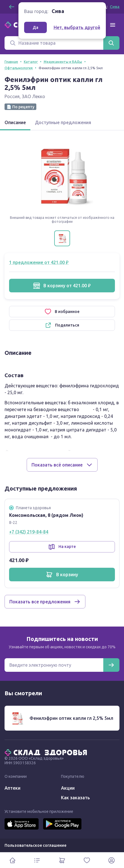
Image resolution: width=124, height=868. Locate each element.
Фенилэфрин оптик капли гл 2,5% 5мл (71, 718)
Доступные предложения (63, 122)
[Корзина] (62, 860)
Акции (68, 788)
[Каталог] (37, 860)
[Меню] (113, 25)
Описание (15, 122)
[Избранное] (87, 860)
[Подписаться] (111, 665)
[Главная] (47, 752)
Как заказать (75, 798)
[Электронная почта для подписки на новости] (54, 665)
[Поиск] (54, 43)
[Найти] (111, 43)
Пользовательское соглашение (35, 845)
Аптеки (12, 788)
